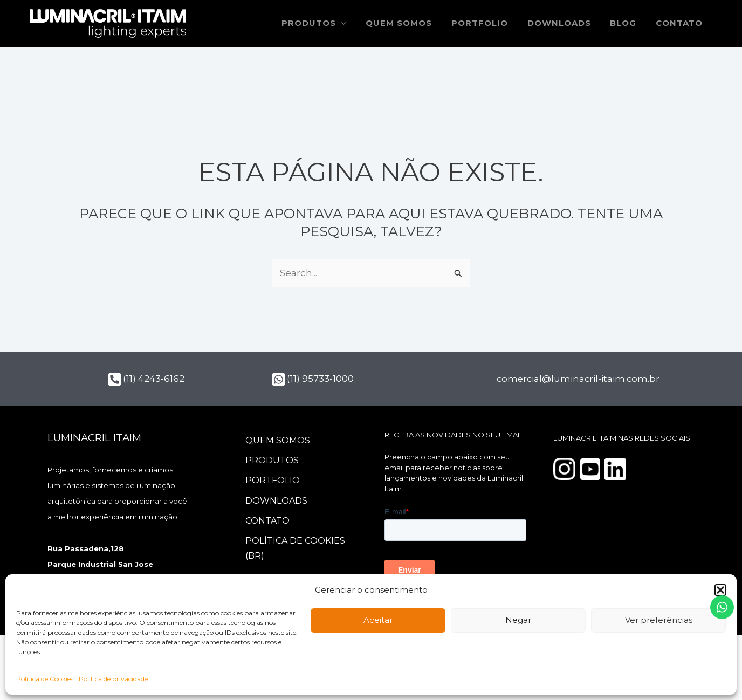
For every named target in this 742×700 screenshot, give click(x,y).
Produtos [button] (332, 23)
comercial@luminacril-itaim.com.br (580, 379)
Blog (628, 23)
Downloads (567, 23)
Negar (518, 620)
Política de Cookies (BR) (296, 551)
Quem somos (413, 23)
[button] (720, 590)
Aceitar (378, 620)
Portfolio (490, 23)
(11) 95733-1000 (313, 379)
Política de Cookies (45, 679)
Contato (681, 23)
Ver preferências (659, 620)
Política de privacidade (113, 679)
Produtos (273, 461)
